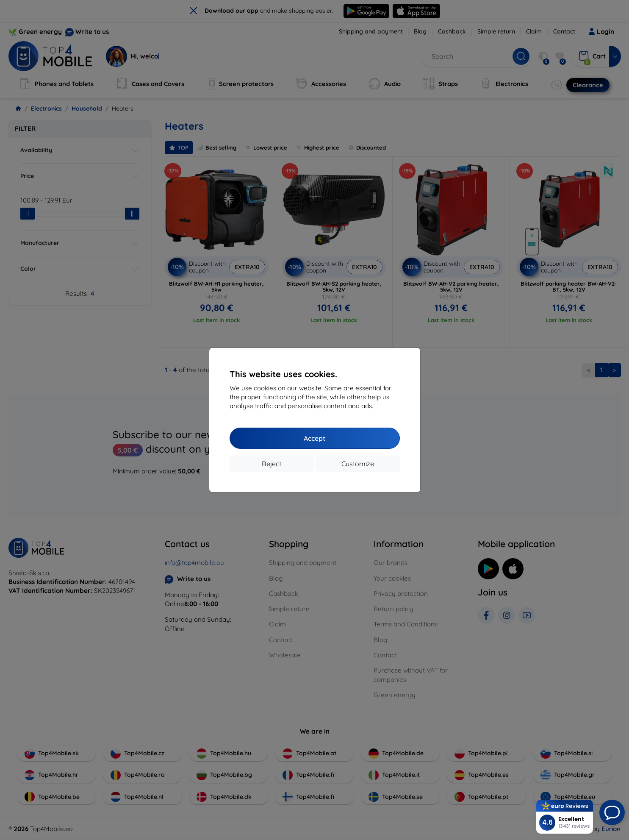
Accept (314, 438)
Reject (272, 464)
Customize (358, 464)
